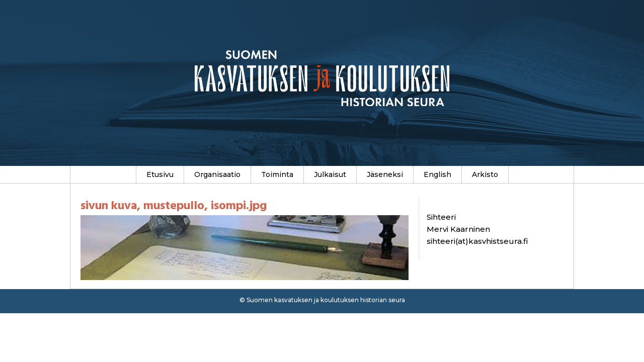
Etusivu (160, 174)
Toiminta (277, 174)
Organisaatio (217, 174)
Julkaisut (330, 174)
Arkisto (485, 174)
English (437, 174)
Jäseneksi (385, 174)
